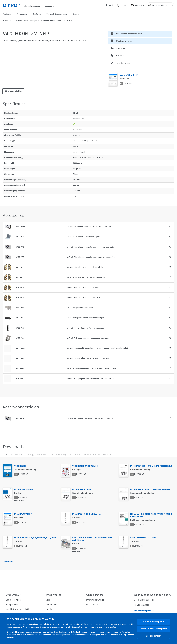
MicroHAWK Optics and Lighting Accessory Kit (151, 466)
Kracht (49, 609)
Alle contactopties (144, 611)
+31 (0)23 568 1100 (144, 600)
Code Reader (20, 466)
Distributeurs (92, 605)
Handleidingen (92, 455)
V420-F (67, 21)
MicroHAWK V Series (24, 490)
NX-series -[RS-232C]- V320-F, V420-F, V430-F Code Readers (151, 515)
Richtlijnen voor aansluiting (52, 455)
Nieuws (76, 14)
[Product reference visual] (8, 227)
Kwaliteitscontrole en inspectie (27, 21)
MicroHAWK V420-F (129, 75)
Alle (6, 455)
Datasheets (75, 455)
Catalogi (30, 455)
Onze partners (95, 595)
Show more (8, 562)
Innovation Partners (95, 600)
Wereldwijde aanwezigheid (17, 609)
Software (108, 455)
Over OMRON (13, 595)
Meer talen (18, 501)
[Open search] (109, 5)
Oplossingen (22, 14)
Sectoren (37, 14)
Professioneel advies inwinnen (127, 34)
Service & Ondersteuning (57, 14)
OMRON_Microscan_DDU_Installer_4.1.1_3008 (35, 538)
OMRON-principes (14, 600)
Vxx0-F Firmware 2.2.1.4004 (143, 538)
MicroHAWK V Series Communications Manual (151, 490)
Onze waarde (54, 595)
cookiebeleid (116, 632)
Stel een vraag (141, 605)
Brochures (17, 455)
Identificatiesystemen (52, 21)
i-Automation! (52, 605)
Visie (48, 600)
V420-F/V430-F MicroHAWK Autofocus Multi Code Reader (92, 539)
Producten (7, 14)
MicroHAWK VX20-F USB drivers (87, 514)
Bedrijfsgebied (12, 605)
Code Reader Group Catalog (85, 466)
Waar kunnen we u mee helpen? (153, 595)
